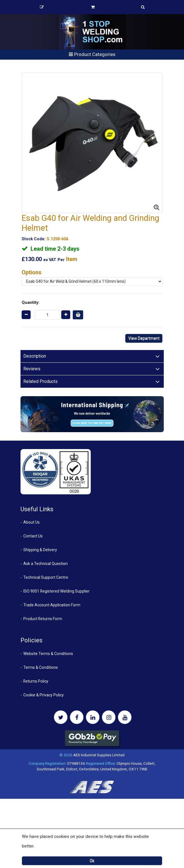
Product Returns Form (43, 619)
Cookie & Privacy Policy (44, 695)
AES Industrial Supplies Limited (99, 755)
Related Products (40, 381)
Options (32, 272)
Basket (93, 7)
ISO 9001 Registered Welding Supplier (56, 591)
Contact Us (33, 536)
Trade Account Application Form (52, 605)
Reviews (32, 369)
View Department (144, 338)
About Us (31, 522)
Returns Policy (36, 681)
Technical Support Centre (46, 577)
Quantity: (31, 302)
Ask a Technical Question (46, 564)
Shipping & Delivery (40, 550)
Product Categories (92, 54)
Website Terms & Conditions (48, 654)
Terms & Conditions (41, 667)
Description (35, 356)
